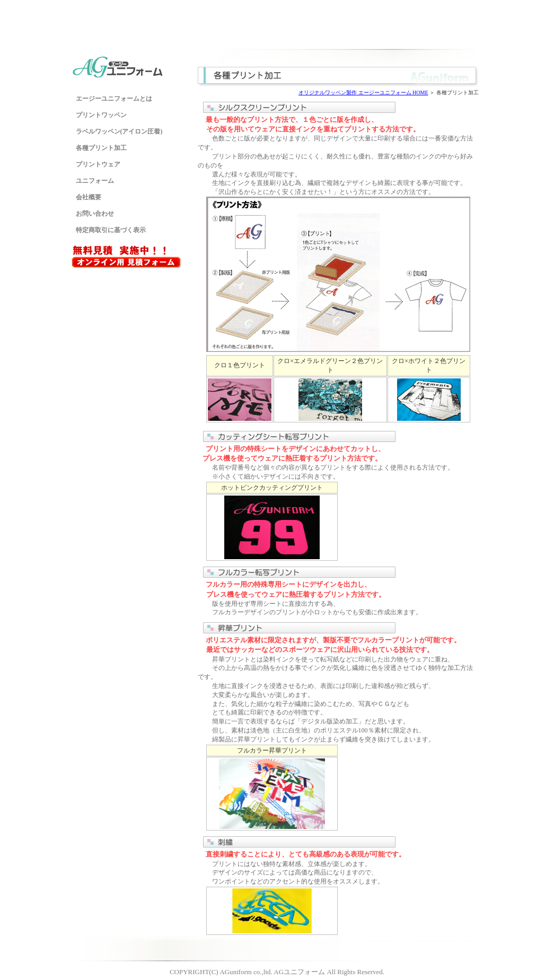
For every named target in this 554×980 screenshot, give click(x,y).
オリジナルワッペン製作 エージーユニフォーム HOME (363, 92)
